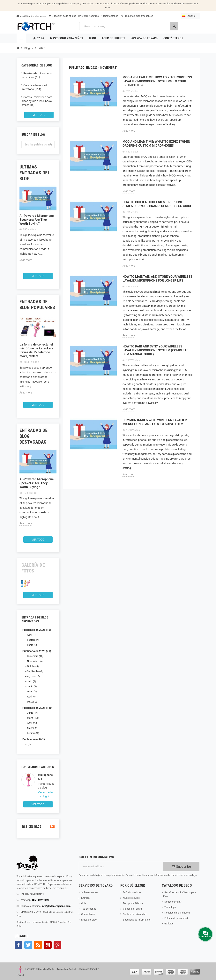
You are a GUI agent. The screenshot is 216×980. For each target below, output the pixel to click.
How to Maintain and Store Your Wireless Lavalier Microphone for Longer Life (157, 279)
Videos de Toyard (132, 909)
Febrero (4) (33, 640)
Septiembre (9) (35, 671)
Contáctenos (110, 16)
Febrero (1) (33, 733)
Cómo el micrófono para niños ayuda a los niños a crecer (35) (37, 101)
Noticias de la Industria (177, 913)
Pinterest (57, 945)
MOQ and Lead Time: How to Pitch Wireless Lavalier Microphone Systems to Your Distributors (157, 81)
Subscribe (181, 867)
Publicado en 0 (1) (34, 739)
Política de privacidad (135, 914)
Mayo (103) (33, 718)
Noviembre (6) (35, 661)
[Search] (129, 26)
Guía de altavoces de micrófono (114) (35, 87)
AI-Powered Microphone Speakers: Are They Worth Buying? (37, 220)
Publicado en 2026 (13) (37, 630)
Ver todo (39, 115)
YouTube (48, 945)
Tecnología (170, 907)
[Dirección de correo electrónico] (121, 867)
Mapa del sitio (89, 920)
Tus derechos (89, 909)
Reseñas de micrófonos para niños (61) (37, 75)
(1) (29, 744)
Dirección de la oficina (62, 16)
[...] (67, 888)
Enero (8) (32, 645)
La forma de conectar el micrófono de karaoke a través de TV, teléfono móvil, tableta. (36, 350)
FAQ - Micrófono (132, 892)
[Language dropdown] (190, 16)
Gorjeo (28, 945)
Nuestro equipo (131, 898)
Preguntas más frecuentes (137, 16)
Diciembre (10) (35, 656)
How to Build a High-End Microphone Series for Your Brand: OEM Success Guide (157, 204)
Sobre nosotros (89, 16)
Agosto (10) (34, 676)
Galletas (169, 924)
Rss (38, 945)
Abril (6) (31, 697)
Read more (26, 260)
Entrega (85, 898)
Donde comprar (173, 902)
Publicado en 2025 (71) (37, 651)
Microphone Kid (45, 777)
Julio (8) (32, 681)
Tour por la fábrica (133, 903)
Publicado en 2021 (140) (37, 708)
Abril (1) (31, 635)
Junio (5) (32, 686)
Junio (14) (33, 713)
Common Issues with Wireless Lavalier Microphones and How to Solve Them (155, 422)
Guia (84, 903)
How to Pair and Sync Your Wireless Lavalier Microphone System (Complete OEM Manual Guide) (155, 350)
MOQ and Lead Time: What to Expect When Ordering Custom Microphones (156, 144)
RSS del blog (38, 827)
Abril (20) (32, 723)
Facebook (19, 945)
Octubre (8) (33, 666)
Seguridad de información (137, 920)
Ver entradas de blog (46, 794)
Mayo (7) (32, 692)
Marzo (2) (32, 702)
